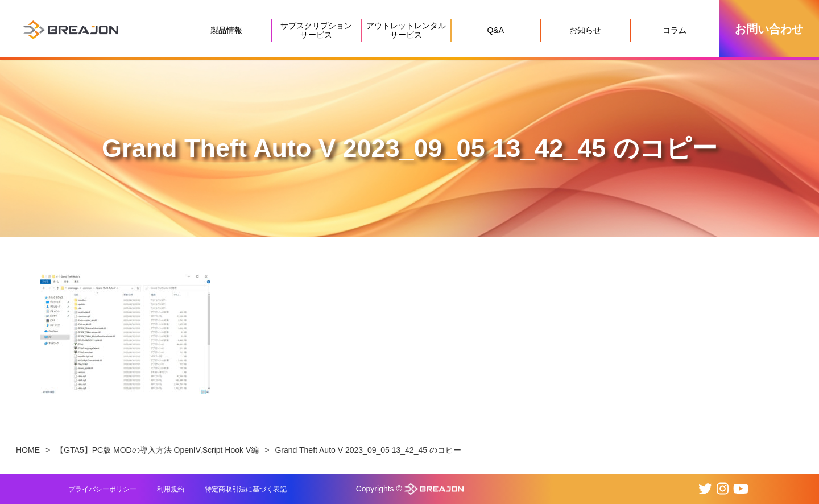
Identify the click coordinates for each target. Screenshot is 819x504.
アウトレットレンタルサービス (406, 30)
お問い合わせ (769, 29)
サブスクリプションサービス (316, 30)
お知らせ (585, 30)
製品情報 (226, 30)
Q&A (495, 30)
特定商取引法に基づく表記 (246, 489)
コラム (675, 30)
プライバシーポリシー (102, 489)
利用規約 (171, 489)
